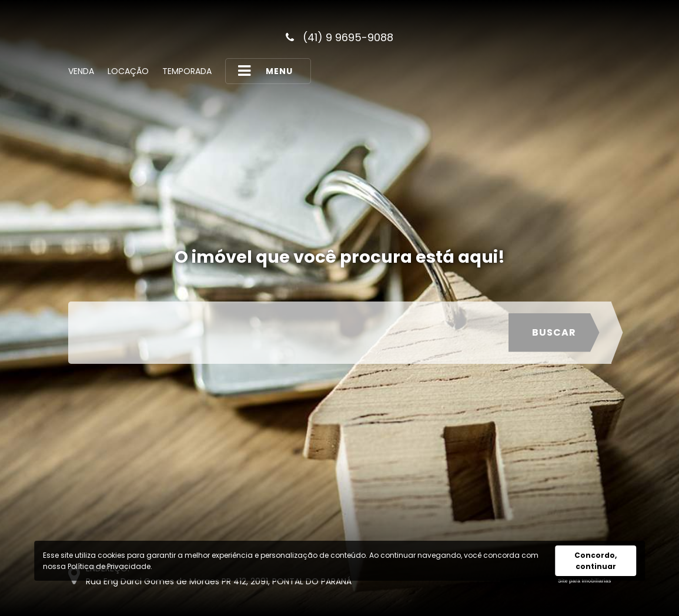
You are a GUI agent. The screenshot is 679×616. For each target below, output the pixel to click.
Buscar (554, 332)
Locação (128, 71)
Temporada (187, 71)
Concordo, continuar (596, 561)
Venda (81, 71)
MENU (265, 71)
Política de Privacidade (109, 566)
